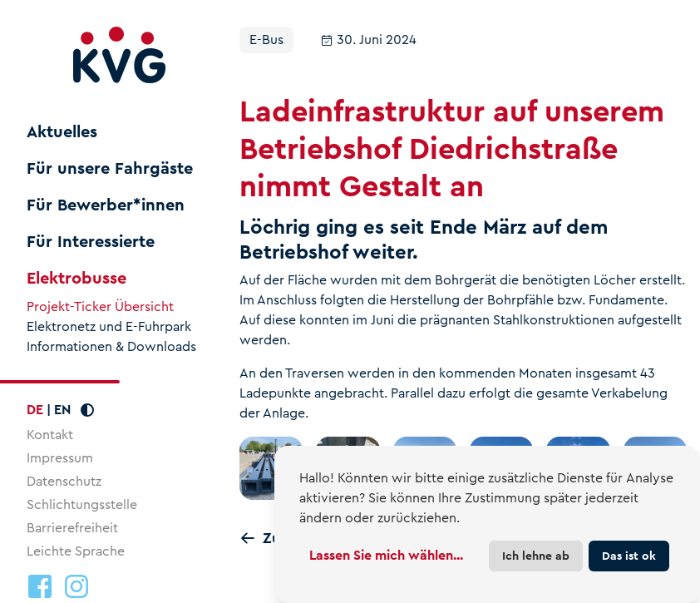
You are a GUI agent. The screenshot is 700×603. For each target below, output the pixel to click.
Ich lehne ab (536, 556)
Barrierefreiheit (72, 528)
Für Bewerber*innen (106, 205)
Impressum (60, 458)
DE (35, 410)
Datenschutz (64, 481)
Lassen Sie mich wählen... (386, 555)
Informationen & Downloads (111, 347)
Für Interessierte (91, 242)
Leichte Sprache (76, 551)
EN (62, 410)
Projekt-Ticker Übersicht (100, 307)
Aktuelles (62, 132)
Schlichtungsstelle (82, 504)
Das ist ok (629, 556)
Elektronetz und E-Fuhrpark (109, 327)
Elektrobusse (76, 279)
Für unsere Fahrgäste (110, 169)
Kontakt (50, 435)
